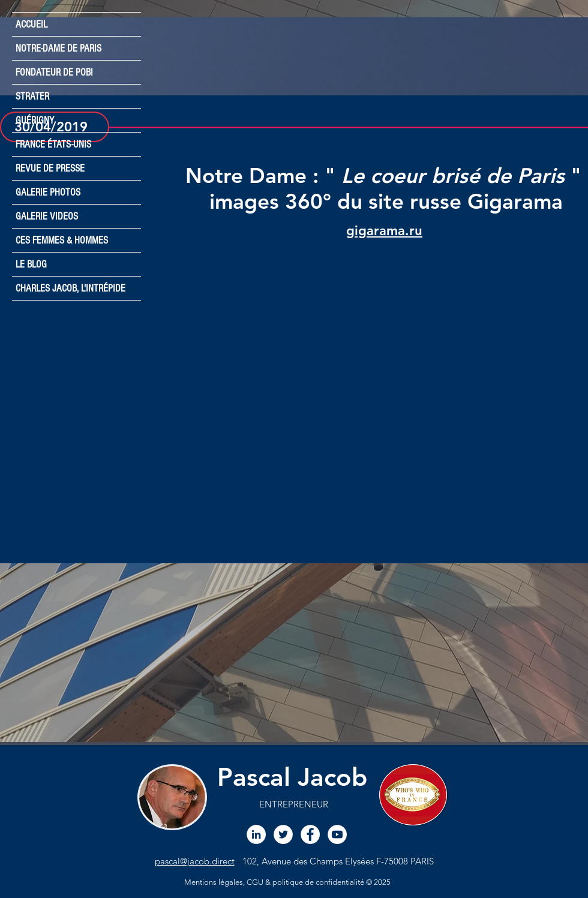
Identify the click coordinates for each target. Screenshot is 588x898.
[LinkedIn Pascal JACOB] (256, 834)
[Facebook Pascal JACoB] (310, 834)
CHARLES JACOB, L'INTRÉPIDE (70, 288)
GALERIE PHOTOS (48, 192)
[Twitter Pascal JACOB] (283, 834)
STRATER (32, 96)
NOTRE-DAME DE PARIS (58, 48)
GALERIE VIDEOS (47, 216)
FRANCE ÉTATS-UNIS (53, 144)
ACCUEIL (31, 24)
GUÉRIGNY (35, 120)
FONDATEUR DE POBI (54, 72)
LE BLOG (31, 264)
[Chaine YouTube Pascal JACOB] (337, 834)
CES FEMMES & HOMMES (62, 240)
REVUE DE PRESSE (50, 168)
